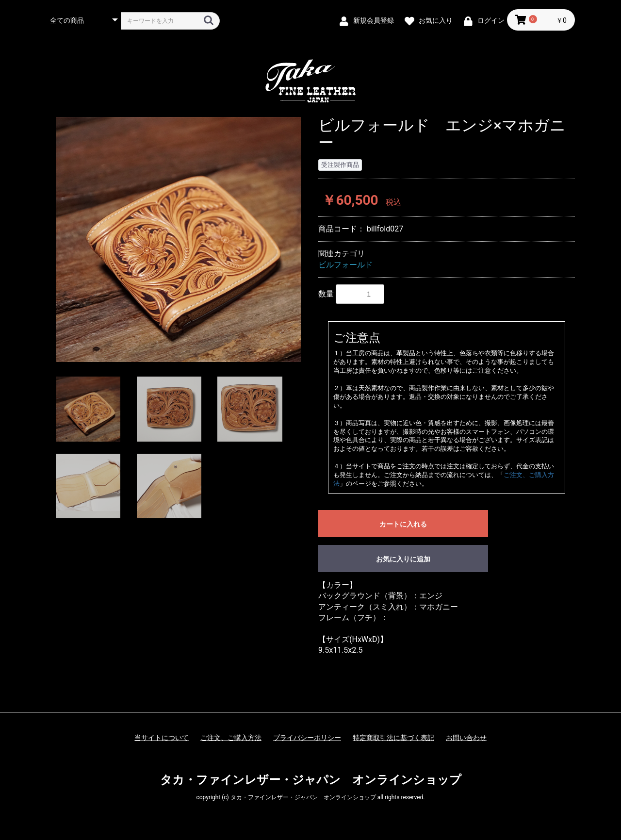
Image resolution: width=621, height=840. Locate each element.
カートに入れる (403, 524)
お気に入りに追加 (403, 559)
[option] (178, 239)
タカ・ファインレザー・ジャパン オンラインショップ (311, 780)
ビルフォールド (345, 265)
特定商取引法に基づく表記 (393, 738)
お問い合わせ (466, 738)
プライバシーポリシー (307, 738)
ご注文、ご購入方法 (231, 738)
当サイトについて (162, 738)
